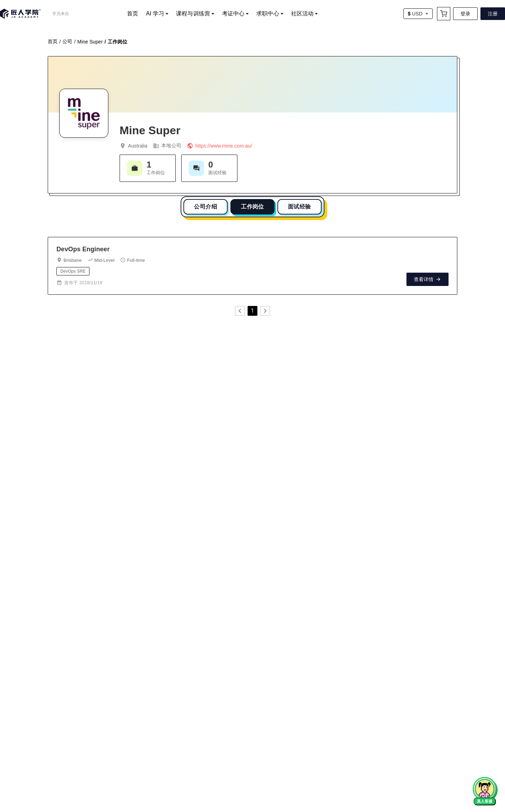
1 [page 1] (252, 309)
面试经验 (299, 205)
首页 (53, 40)
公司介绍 (206, 205)
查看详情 (427, 278)
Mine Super (90, 40)
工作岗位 (252, 205)
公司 (67, 40)
